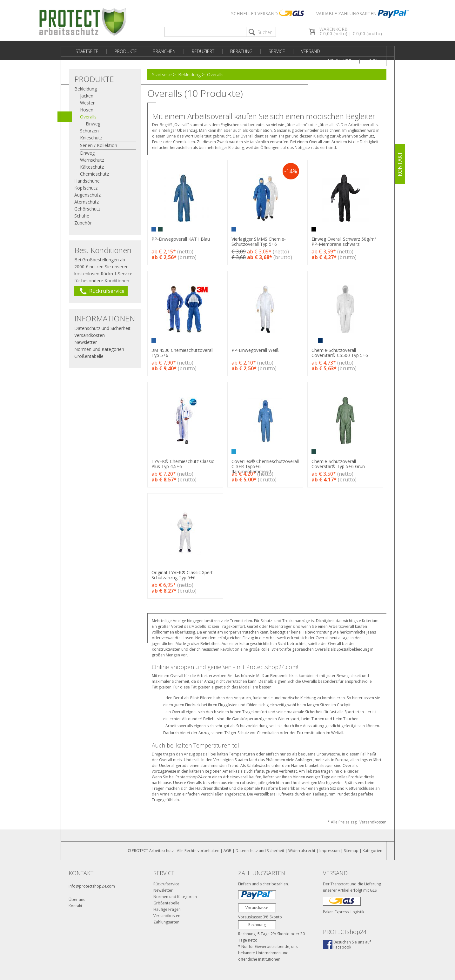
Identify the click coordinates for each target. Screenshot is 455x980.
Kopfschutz (86, 188)
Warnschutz (92, 160)
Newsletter (86, 342)
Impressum (330, 851)
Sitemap (351, 851)
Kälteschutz (92, 167)
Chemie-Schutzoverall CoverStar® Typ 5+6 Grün (341, 464)
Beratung (231, 51)
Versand (295, 51)
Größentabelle (89, 356)
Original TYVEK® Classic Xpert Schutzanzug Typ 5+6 (182, 575)
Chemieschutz (94, 174)
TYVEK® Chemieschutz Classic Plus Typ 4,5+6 (183, 464)
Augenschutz (87, 195)
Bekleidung (189, 74)
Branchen (158, 51)
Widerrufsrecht (302, 851)
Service (264, 51)
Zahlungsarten (166, 922)
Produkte (122, 51)
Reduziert (195, 51)
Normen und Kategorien (99, 349)
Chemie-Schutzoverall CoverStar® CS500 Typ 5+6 (343, 353)
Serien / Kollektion (99, 145)
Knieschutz (91, 138)
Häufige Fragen (167, 909)
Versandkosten (90, 335)
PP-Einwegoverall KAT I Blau (181, 239)
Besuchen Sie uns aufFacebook (352, 945)
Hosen (87, 110)
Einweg (93, 124)
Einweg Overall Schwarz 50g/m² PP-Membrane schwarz (347, 242)
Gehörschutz (87, 209)
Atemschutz (87, 202)
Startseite (86, 51)
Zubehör (83, 223)
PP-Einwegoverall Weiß (257, 350)
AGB (227, 851)
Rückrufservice (166, 884)
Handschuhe (87, 181)
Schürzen (89, 131)
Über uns (77, 899)
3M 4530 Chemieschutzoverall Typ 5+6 (182, 353)
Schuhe (82, 216)
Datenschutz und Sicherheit (102, 328)
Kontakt (75, 906)
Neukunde (342, 51)
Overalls (215, 74)
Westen (88, 103)
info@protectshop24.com (92, 886)
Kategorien (372, 851)
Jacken (87, 96)
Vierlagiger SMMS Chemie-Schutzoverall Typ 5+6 (260, 242)
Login (374, 51)
